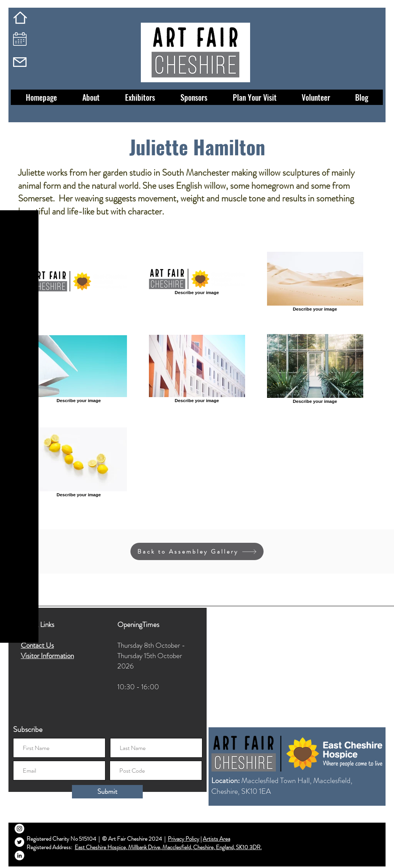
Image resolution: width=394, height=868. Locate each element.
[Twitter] (19, 842)
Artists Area (216, 839)
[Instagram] (19, 829)
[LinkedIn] (19, 856)
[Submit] (107, 792)
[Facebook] (19, 815)
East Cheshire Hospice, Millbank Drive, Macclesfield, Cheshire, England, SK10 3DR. (168, 847)
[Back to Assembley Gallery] (197, 551)
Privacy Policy (184, 839)
